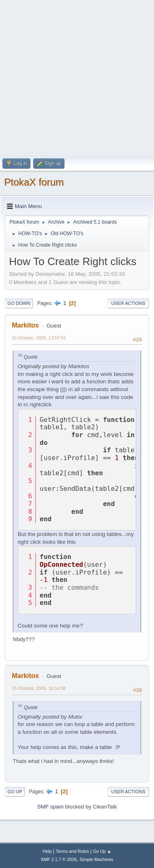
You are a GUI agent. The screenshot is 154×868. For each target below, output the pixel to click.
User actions (128, 303)
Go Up (15, 792)
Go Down (19, 303)
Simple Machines (97, 859)
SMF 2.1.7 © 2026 (59, 859)
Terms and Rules (72, 851)
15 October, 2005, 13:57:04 (39, 338)
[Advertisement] (77, 77)
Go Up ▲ (102, 851)
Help (47, 851)
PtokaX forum (34, 182)
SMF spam (50, 807)
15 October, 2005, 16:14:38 (39, 688)
